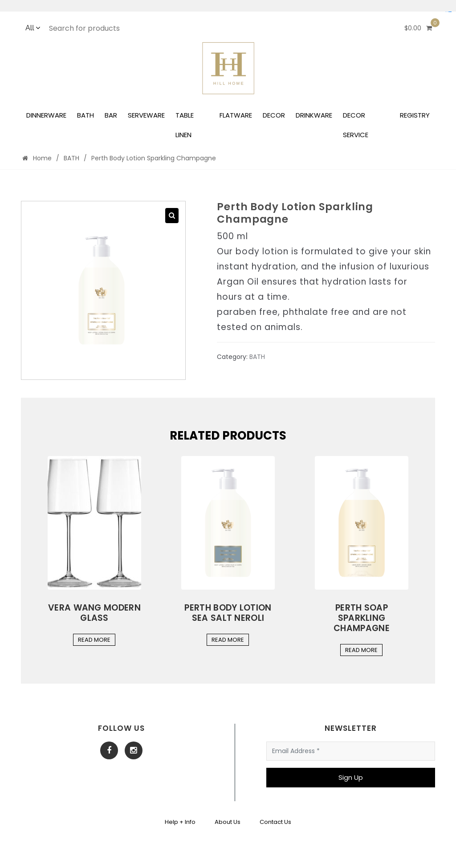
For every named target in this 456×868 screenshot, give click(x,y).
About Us (228, 822)
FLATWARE (236, 115)
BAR (111, 115)
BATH (85, 115)
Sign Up (351, 777)
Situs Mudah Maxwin (448, 12)
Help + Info (180, 822)
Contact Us (275, 822)
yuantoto (450, 12)
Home (37, 158)
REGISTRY (415, 115)
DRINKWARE (314, 115)
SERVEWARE (146, 115)
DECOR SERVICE (356, 125)
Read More (94, 640)
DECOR (274, 115)
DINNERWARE (46, 115)
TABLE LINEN (185, 125)
